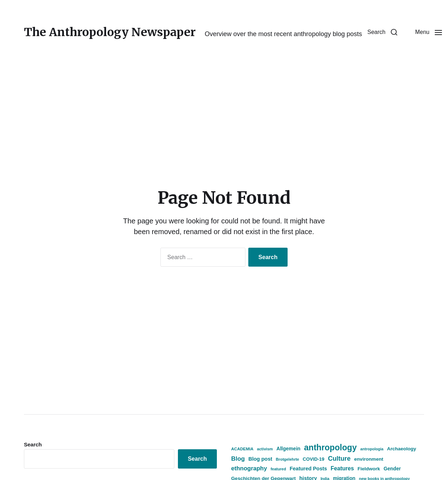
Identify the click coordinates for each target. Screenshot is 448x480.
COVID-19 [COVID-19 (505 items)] (313, 459)
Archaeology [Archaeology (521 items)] (402, 449)
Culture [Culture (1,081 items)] (339, 459)
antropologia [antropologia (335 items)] (372, 449)
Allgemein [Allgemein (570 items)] (288, 449)
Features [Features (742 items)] (342, 468)
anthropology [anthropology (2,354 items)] (330, 447)
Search (33, 444)
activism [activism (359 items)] (265, 449)
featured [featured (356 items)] (278, 469)
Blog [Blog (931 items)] (238, 459)
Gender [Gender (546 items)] (392, 469)
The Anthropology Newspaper (110, 32)
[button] (382, 32)
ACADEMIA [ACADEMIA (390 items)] (242, 449)
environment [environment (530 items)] (369, 459)
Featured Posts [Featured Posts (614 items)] (308, 469)
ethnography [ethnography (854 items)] (249, 468)
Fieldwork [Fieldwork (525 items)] (369, 469)
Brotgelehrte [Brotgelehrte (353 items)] (287, 459)
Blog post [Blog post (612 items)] (260, 459)
